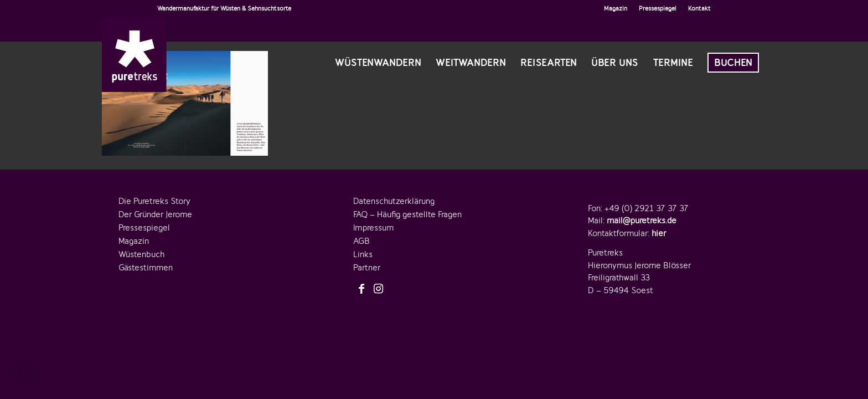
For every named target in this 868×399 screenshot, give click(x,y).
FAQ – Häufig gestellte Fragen (407, 214)
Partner (367, 268)
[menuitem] (616, 8)
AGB (361, 241)
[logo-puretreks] (134, 54)
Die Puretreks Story (154, 201)
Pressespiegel (658, 8)
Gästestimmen (146, 268)
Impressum (373, 228)
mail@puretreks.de (642, 221)
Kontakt (699, 8)
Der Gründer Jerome (155, 214)
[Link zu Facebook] (361, 289)
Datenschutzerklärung (394, 201)
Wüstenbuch (141, 254)
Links (363, 254)
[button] (24, 375)
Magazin (616, 8)
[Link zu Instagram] (378, 289)
